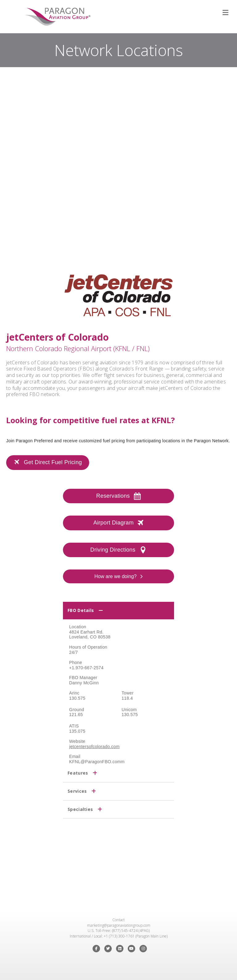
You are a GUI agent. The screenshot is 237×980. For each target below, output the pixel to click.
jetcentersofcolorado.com (94, 747)
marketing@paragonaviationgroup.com (119, 925)
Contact (118, 920)
